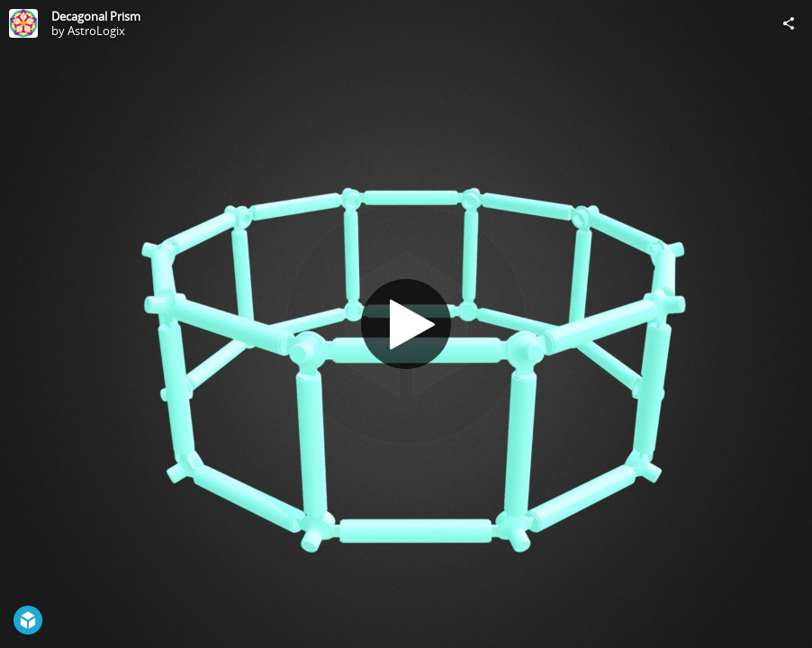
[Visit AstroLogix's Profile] (23, 23)
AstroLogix (96, 31)
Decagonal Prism (96, 16)
